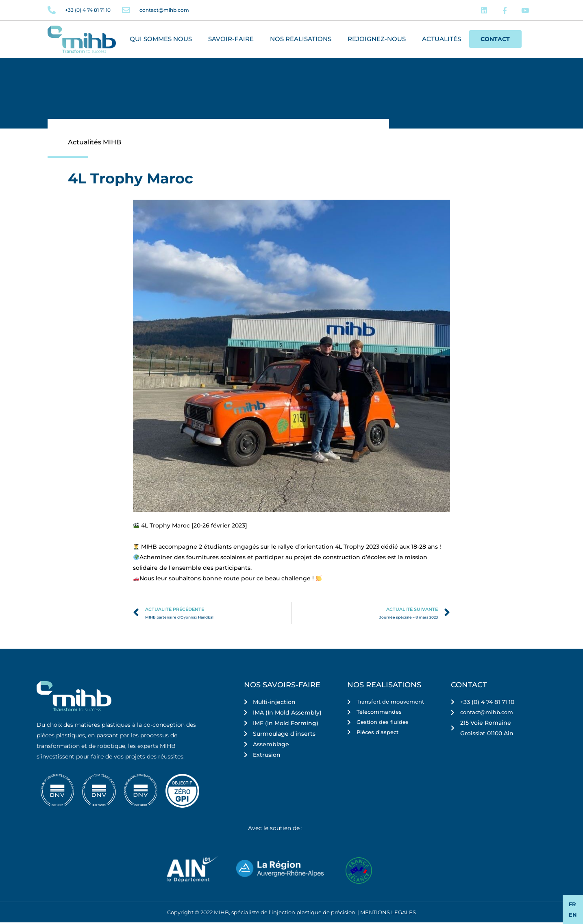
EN (573, 915)
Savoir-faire (231, 40)
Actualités (442, 40)
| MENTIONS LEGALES (387, 914)
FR (573, 904)
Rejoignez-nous (377, 40)
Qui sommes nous (161, 40)
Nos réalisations (301, 40)
